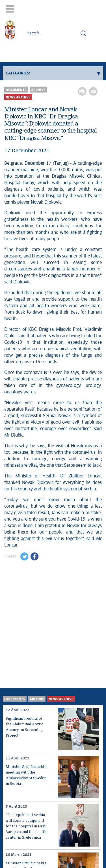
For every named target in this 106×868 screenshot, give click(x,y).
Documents (16, 90)
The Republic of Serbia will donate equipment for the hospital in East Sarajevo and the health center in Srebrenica (26, 826)
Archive (38, 90)
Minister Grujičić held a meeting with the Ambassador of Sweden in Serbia (26, 775)
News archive (18, 97)
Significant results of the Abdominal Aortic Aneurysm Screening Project (24, 727)
